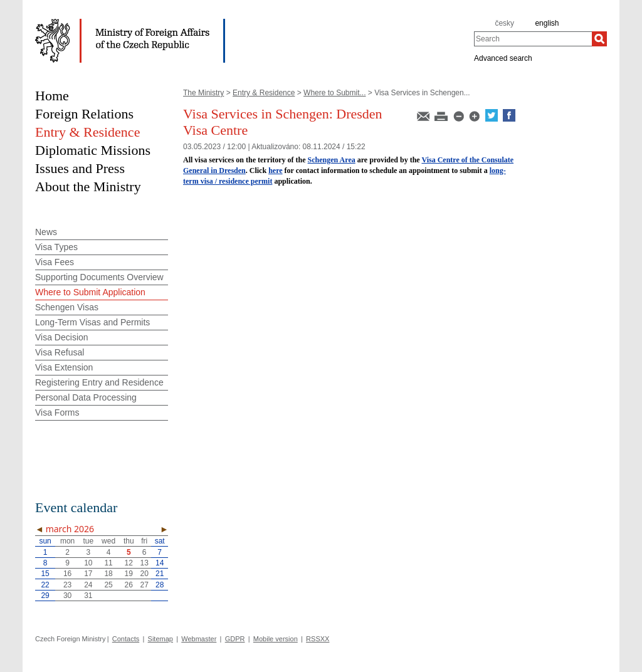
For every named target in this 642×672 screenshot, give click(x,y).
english (547, 23)
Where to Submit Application (90, 292)
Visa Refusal (60, 352)
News (46, 232)
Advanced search (503, 58)
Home (52, 96)
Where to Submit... (334, 93)
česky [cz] (504, 23)
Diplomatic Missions (93, 150)
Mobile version (276, 639)
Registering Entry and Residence (99, 382)
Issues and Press (80, 168)
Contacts (126, 639)
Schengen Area (332, 160)
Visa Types (56, 247)
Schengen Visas (67, 307)
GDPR (235, 639)
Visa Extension (64, 367)
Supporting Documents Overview (99, 277)
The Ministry (203, 93)
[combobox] (533, 39)
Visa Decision (62, 337)
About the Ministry (88, 186)
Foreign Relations (84, 114)
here (275, 171)
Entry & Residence (264, 93)
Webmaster (199, 639)
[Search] (599, 39)
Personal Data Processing (86, 397)
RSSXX (318, 639)
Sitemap (160, 639)
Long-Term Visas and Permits (92, 322)
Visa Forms (57, 412)
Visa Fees (55, 262)
